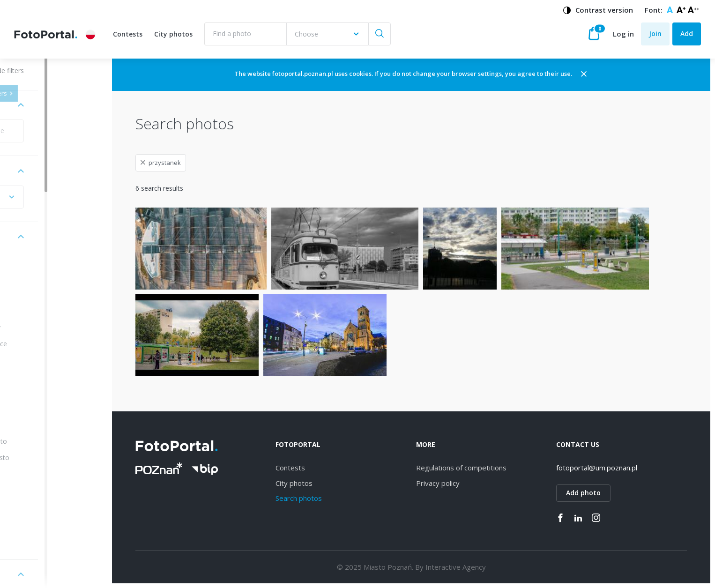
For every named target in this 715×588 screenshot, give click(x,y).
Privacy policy (457, 483)
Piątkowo (43, 474)
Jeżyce (39, 279)
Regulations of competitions (480, 468)
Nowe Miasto (50, 458)
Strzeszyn (44, 376)
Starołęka (44, 360)
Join (655, 33)
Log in (623, 34)
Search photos (327, 498)
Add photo (593, 493)
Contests (128, 34)
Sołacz (39, 539)
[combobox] (327, 34)
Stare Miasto (48, 441)
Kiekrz (38, 490)
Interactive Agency (474, 567)
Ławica (39, 506)
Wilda (37, 295)
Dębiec (40, 311)
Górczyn (41, 523)
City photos (173, 34)
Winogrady (45, 327)
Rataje (39, 409)
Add (687, 33)
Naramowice (48, 344)
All (33, 263)
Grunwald (43, 425)
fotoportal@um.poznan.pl (606, 468)
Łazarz (39, 392)
